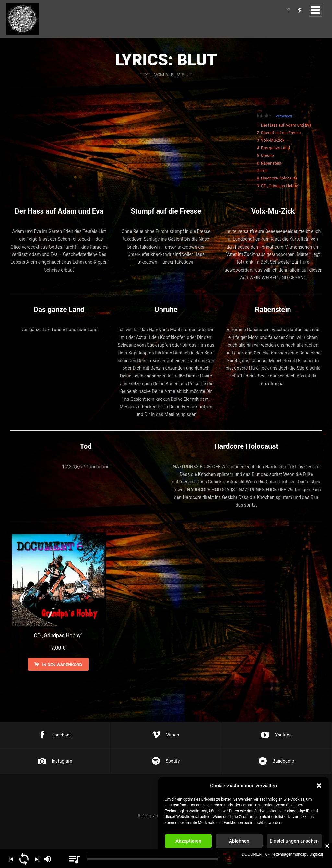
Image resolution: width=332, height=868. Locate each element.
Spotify (166, 761)
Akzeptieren (188, 841)
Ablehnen (239, 841)
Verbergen (284, 116)
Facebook (55, 735)
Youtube (276, 735)
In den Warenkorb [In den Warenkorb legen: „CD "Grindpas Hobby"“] (62, 665)
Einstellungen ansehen (294, 841)
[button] (319, 786)
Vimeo (166, 735)
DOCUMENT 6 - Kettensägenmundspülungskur (282, 854)
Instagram (55, 761)
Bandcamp (276, 761)
